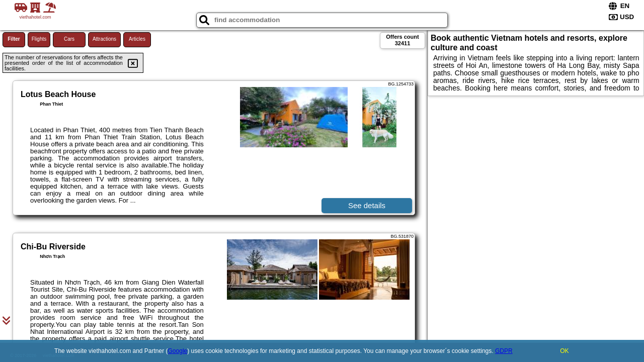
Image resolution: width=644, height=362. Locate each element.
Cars (69, 39)
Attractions (104, 39)
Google (178, 351)
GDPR (504, 351)
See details (367, 205)
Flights (39, 39)
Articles (137, 39)
